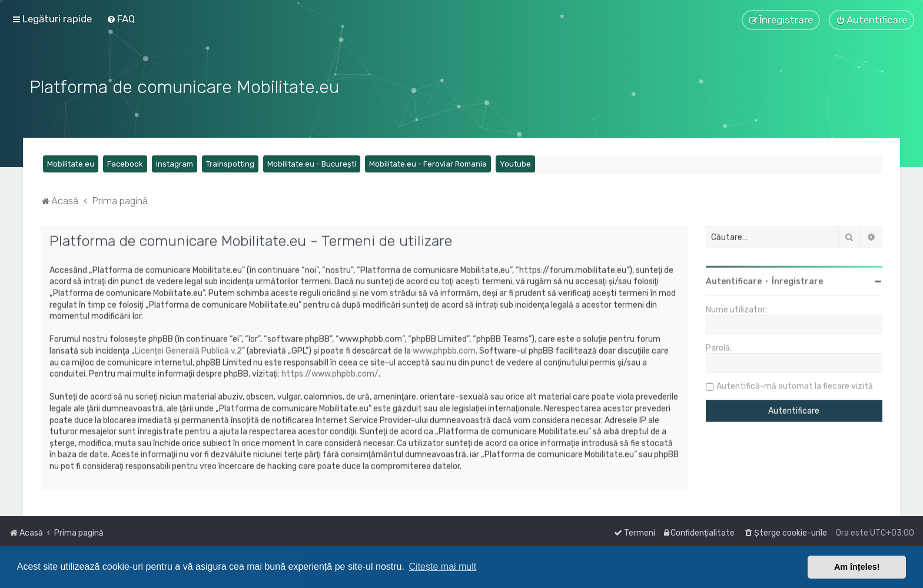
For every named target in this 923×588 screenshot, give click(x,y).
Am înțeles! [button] (857, 567)
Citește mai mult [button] (443, 567)
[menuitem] (121, 19)
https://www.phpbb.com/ (330, 373)
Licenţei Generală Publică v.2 (188, 350)
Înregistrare (797, 280)
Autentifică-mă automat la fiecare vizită (795, 385)
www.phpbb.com (444, 350)
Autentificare (734, 280)
